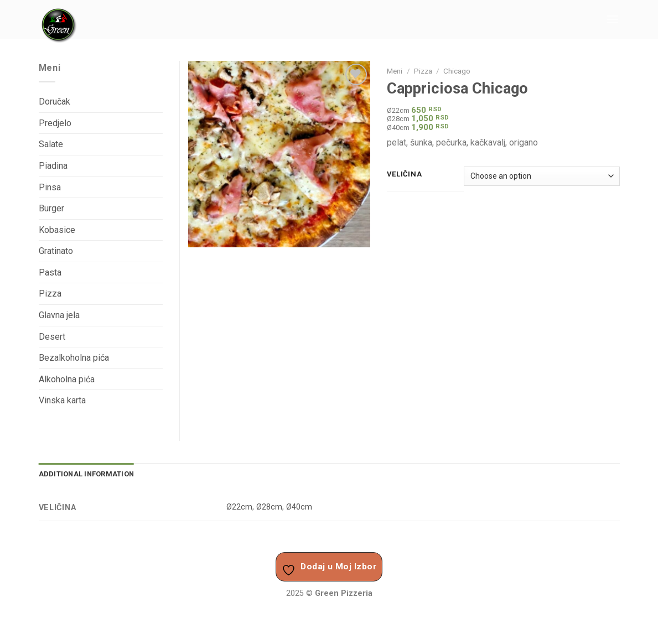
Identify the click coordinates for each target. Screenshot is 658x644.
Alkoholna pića (67, 379)
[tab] (87, 474)
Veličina (404, 174)
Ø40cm (299, 507)
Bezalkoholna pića (74, 358)
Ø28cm (269, 507)
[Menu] (613, 19)
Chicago (457, 71)
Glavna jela (59, 315)
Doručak (55, 102)
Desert (52, 337)
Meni (395, 71)
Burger (51, 208)
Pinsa (50, 187)
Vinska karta (62, 400)
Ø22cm (239, 507)
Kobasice (57, 230)
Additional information (87, 474)
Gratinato (56, 251)
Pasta (50, 272)
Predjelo (55, 123)
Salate (51, 144)
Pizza (423, 71)
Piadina (53, 166)
